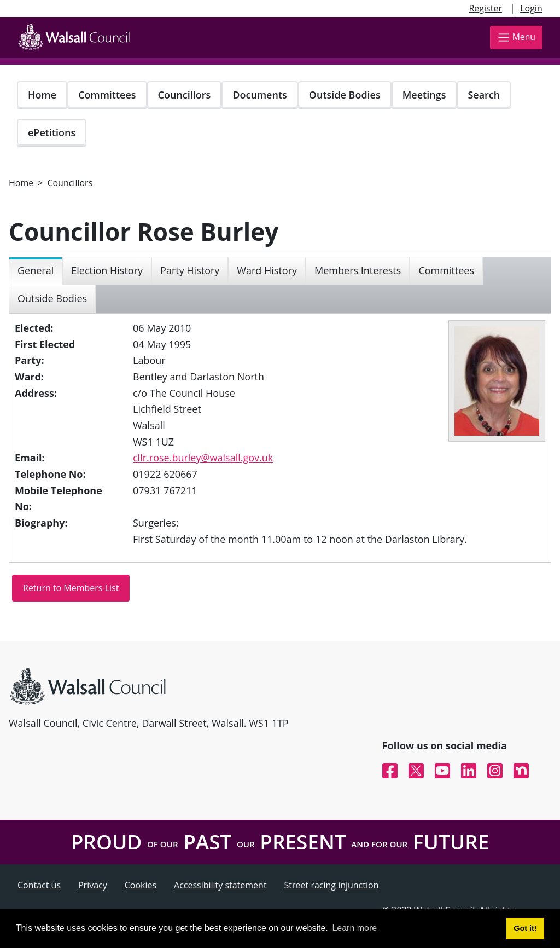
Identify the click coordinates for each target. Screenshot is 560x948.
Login (531, 8)
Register (485, 8)
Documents (259, 95)
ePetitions (52, 132)
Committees (107, 95)
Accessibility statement (220, 885)
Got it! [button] (525, 928)
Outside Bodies (345, 95)
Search (484, 95)
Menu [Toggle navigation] (516, 37)
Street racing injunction (332, 885)
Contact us (39, 885)
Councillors (185, 95)
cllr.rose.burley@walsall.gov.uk (203, 458)
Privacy (93, 885)
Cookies (141, 885)
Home (42, 95)
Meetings (424, 95)
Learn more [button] (354, 928)
